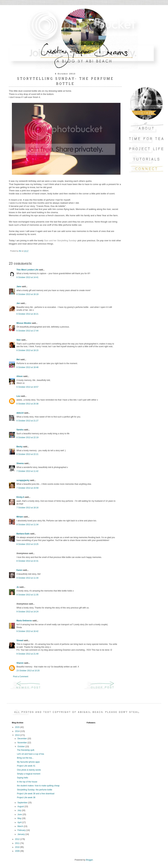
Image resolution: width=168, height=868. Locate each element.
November (22, 743)
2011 (18, 843)
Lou (18, 396)
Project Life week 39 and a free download (36, 794)
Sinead (20, 640)
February (22, 830)
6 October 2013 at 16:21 (27, 314)
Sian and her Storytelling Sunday (60, 241)
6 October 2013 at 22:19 (27, 437)
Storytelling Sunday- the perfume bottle (35, 790)
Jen (18, 303)
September (23, 803)
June (20, 814)
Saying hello (22, 778)
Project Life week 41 (26, 766)
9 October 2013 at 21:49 (27, 654)
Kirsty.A (20, 497)
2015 (18, 727)
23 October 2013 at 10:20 (28, 671)
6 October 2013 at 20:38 (27, 404)
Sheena (20, 463)
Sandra (20, 430)
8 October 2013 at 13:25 (27, 544)
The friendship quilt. (26, 750)
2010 (18, 847)
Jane (19, 287)
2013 (18, 735)
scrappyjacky (23, 480)
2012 (18, 839)
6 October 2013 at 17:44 (27, 331)
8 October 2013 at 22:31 (27, 561)
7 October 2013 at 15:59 (27, 488)
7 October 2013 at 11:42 (27, 471)
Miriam (20, 517)
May (20, 818)
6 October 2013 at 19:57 (27, 387)
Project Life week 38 (26, 798)
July (20, 810)
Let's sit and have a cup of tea (30, 754)
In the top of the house (27, 782)
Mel (18, 360)
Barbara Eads (23, 534)
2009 (18, 851)
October (21, 747)
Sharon (20, 663)
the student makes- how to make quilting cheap (38, 786)
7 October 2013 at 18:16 (27, 508)
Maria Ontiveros (24, 621)
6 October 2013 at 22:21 (27, 454)
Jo (18, 587)
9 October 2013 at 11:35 (27, 595)
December (22, 739)
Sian (19, 340)
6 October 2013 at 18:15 (27, 350)
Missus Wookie (24, 323)
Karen (19, 570)
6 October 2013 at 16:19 (27, 294)
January (21, 834)
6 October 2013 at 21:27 (27, 421)
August (21, 806)
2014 (18, 731)
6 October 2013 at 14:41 (27, 277)
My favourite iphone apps (28, 762)
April (20, 822)
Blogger (89, 860)
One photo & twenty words (29, 770)
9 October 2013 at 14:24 (27, 612)
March (21, 826)
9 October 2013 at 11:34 (27, 578)
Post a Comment (21, 677)
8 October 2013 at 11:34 (27, 525)
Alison (20, 376)
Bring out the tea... (25, 758)
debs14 (20, 413)
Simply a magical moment (29, 774)
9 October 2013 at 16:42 (27, 631)
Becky (19, 447)
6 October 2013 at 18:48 (27, 367)
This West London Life (27, 270)
